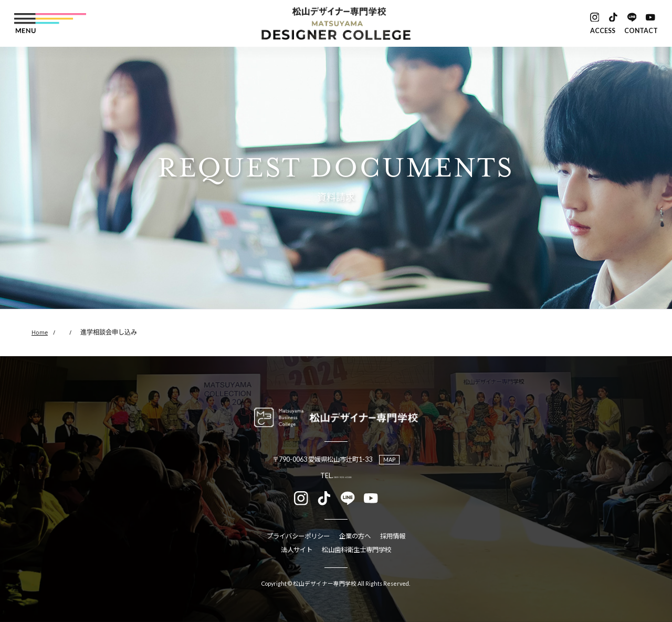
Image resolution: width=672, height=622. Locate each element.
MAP (389, 459)
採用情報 (393, 536)
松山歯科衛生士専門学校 (356, 550)
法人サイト (297, 550)
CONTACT (641, 31)
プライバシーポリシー (298, 536)
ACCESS (603, 31)
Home (40, 332)
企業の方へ (355, 536)
